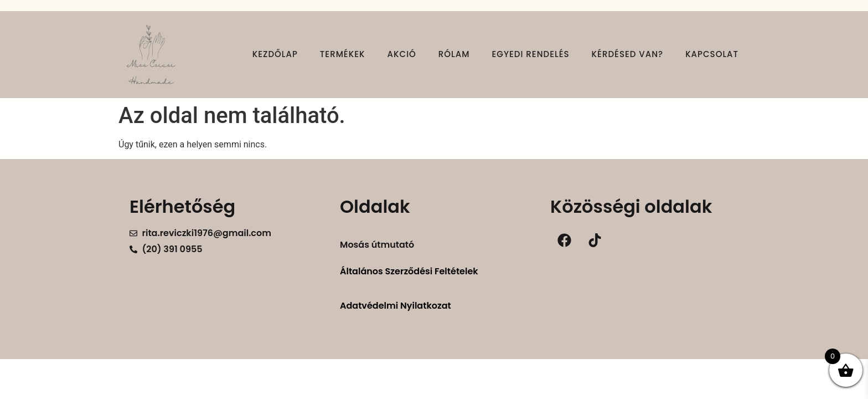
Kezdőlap (275, 54)
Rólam (454, 54)
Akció (402, 54)
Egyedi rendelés (530, 54)
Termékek (343, 54)
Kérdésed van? (628, 54)
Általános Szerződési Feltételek (409, 271)
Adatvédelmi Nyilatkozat (396, 306)
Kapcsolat (712, 54)
